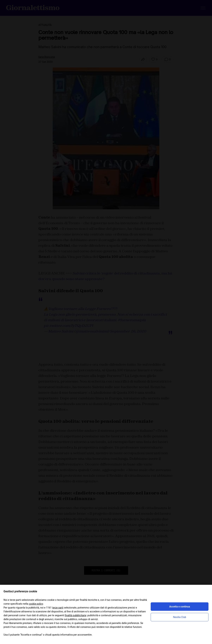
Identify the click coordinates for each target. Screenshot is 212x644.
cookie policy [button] (36, 604)
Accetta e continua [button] (180, 607)
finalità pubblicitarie (75, 615)
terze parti (58, 608)
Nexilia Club (180, 617)
